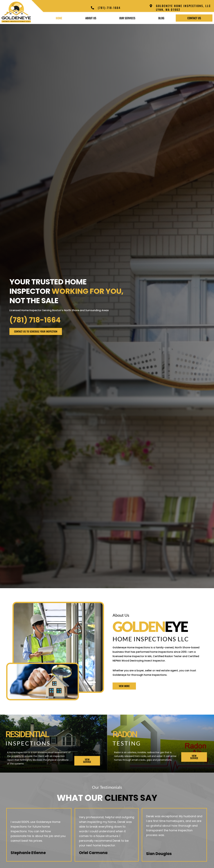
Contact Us (194, 18)
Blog (161, 18)
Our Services (127, 18)
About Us (91, 18)
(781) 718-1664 (35, 320)
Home (59, 18)
